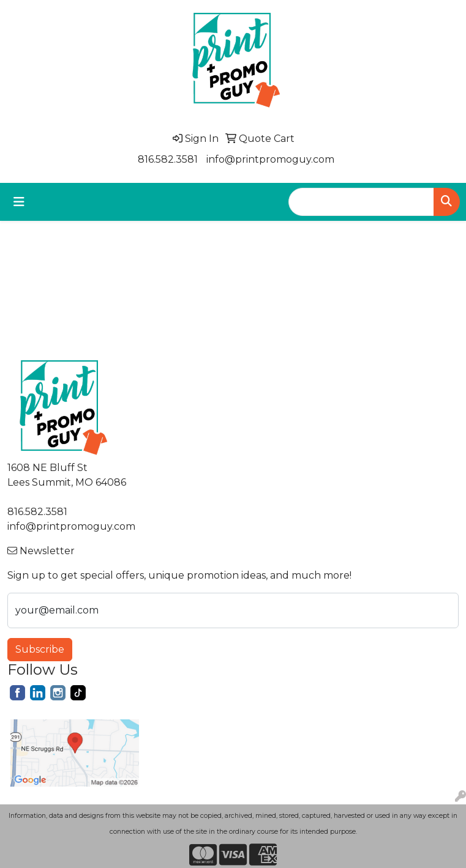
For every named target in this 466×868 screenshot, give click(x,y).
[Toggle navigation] (19, 202)
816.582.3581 (168, 159)
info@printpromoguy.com (270, 159)
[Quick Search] (361, 202)
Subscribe (40, 649)
